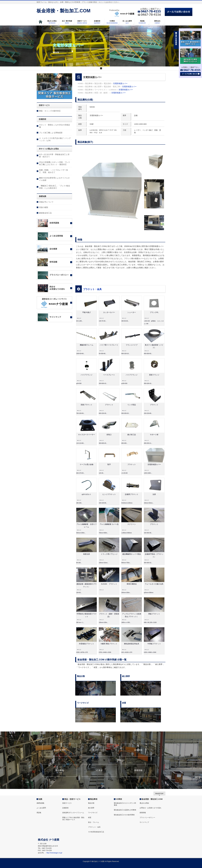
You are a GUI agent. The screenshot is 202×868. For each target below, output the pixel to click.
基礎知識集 (40, 803)
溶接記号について (46, 202)
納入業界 (91, 808)
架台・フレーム (94, 822)
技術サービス (99, 750)
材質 (90, 818)
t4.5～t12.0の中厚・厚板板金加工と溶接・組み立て (54, 156)
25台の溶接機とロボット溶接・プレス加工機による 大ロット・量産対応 (54, 163)
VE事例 (99, 770)
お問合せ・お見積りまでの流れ (150, 808)
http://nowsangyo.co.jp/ (54, 853)
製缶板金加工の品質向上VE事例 (125, 810)
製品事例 (60, 770)
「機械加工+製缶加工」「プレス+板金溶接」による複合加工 (54, 187)
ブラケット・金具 (92, 289)
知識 (40, 799)
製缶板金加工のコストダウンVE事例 (125, 804)
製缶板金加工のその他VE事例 (124, 815)
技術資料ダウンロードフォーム (73, 813)
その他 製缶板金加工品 (96, 832)
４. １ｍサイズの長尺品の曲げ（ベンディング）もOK (55, 139)
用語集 (39, 813)
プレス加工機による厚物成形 (51, 133)
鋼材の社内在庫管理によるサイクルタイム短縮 (54, 179)
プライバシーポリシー (147, 818)
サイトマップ (144, 822)
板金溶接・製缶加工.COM (64, 11)
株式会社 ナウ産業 (98, 861)
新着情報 (138, 770)
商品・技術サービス (72, 799)
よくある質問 (41, 808)
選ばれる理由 (60, 750)
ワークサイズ (93, 813)
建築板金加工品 (45, 213)
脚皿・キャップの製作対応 (50, 111)
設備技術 (138, 750)
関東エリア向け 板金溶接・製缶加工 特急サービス (73, 819)
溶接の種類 (44, 207)
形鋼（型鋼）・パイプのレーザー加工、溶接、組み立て (53, 171)
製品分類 (91, 803)
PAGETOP (159, 793)
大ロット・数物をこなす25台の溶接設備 (54, 126)
